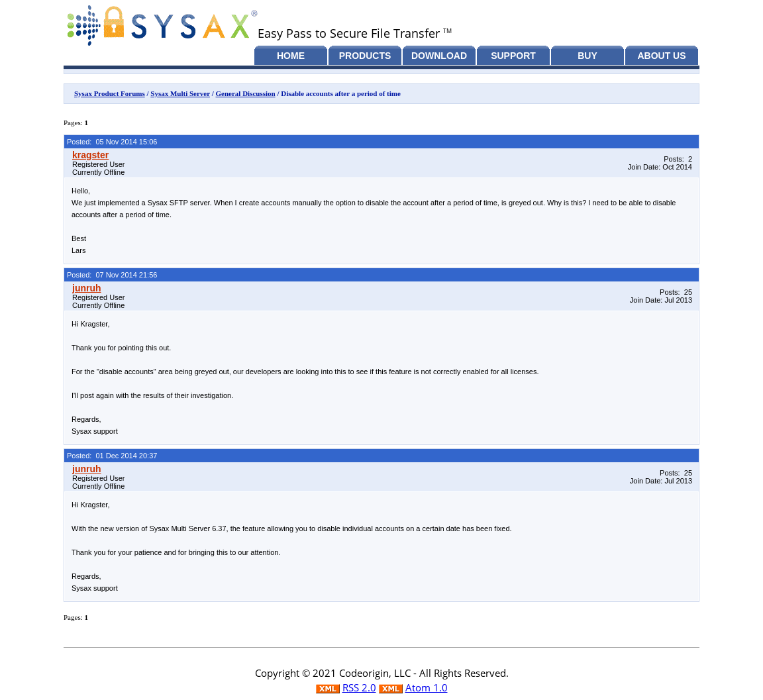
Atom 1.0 (427, 687)
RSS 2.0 (359, 687)
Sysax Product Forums (110, 93)
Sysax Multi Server (180, 93)
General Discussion (246, 93)
